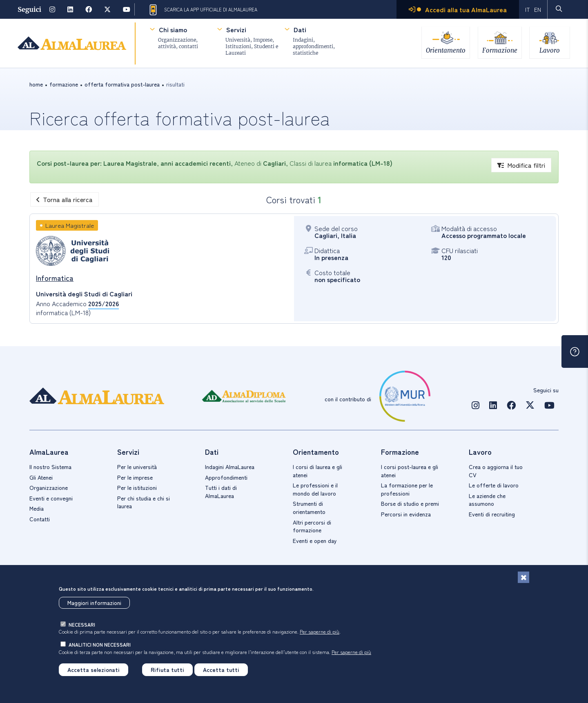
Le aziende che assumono (487, 500)
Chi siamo (173, 29)
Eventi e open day (315, 541)
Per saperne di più (320, 631)
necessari (82, 624)
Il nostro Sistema (50, 467)
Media (37, 508)
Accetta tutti (221, 670)
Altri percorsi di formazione (312, 526)
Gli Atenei (41, 477)
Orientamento (445, 50)
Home (36, 84)
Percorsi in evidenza (406, 514)
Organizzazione (49, 487)
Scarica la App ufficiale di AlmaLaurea (203, 10)
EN (538, 9)
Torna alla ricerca (65, 199)
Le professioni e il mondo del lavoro (315, 489)
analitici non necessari (100, 644)
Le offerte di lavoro (494, 485)
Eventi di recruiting (492, 514)
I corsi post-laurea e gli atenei (410, 471)
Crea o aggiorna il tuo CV (496, 471)
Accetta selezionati (94, 670)
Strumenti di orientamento (309, 507)
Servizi (236, 29)
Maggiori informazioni (94, 603)
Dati (300, 29)
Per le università (137, 467)
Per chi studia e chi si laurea (144, 502)
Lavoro (550, 50)
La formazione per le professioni (407, 489)
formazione (64, 84)
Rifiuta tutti (167, 670)
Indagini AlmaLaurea (230, 467)
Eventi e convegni (51, 498)
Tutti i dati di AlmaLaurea (221, 492)
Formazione (499, 50)
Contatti (40, 519)
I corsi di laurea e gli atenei (317, 471)
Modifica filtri (521, 165)
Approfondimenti (226, 477)
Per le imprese (135, 477)
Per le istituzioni (137, 487)
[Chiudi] (523, 577)
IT (528, 9)
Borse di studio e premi (410, 503)
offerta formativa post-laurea (122, 84)
